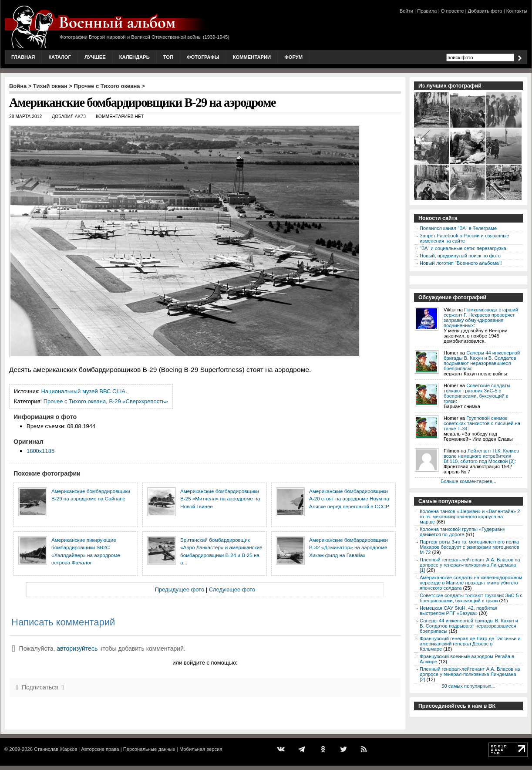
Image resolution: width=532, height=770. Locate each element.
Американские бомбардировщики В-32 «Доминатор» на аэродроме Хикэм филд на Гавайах (348, 547)
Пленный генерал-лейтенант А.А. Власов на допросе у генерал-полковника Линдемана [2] (470, 674)
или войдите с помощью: (205, 663)
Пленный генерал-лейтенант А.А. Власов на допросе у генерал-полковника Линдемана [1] (470, 565)
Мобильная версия (201, 749)
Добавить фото (485, 11)
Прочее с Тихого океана (107, 86)
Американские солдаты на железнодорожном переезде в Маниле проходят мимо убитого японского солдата (471, 583)
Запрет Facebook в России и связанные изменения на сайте (464, 238)
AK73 (80, 117)
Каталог (60, 57)
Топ (168, 57)
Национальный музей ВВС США (83, 391)
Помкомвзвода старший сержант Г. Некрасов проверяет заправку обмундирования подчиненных (481, 317)
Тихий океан (50, 86)
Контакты (517, 11)
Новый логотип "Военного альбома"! (461, 263)
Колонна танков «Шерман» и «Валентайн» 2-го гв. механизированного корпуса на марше (471, 517)
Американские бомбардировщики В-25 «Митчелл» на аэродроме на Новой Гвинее (220, 499)
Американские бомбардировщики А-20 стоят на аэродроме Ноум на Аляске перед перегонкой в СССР (349, 499)
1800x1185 (40, 451)
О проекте (453, 11)
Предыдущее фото (180, 589)
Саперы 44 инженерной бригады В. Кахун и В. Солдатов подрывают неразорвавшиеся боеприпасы (482, 361)
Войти (406, 11)
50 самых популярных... (468, 686)
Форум (293, 57)
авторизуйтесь (77, 648)
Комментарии (252, 57)
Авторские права (100, 749)
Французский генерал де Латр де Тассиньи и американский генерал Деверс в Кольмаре (470, 644)
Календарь (135, 57)
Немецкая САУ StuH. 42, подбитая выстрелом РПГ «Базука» (458, 611)
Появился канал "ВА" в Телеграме (458, 228)
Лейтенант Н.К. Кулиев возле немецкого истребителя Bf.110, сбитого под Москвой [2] (481, 456)
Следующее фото (232, 589)
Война (18, 86)
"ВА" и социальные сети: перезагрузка (463, 248)
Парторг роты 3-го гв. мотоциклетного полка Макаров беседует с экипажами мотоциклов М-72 (470, 547)
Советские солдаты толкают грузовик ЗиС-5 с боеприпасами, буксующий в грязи (477, 393)
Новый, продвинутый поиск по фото (460, 256)
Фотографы (203, 57)
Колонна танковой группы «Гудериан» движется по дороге (463, 532)
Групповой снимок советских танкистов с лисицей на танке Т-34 (482, 423)
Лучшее (95, 57)
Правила (427, 11)
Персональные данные (149, 749)
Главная (23, 57)
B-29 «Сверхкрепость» (138, 401)
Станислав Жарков (56, 749)
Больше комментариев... (468, 481)
